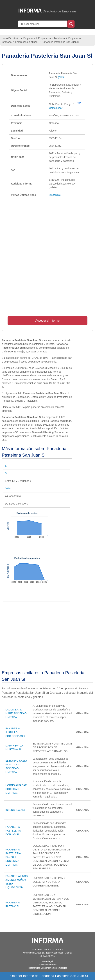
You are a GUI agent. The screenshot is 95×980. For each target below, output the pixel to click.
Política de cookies (47, 965)
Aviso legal (47, 961)
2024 (8, 488)
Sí (6, 466)
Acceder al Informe (47, 321)
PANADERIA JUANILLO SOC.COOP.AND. (15, 732)
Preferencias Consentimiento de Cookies (47, 968)
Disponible (55, 195)
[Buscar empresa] (43, 24)
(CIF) (61, 77)
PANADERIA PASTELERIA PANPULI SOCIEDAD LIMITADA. (13, 857)
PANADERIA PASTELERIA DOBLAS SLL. (13, 831)
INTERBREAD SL (15, 810)
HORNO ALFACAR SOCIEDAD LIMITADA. (16, 789)
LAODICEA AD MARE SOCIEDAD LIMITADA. (16, 713)
